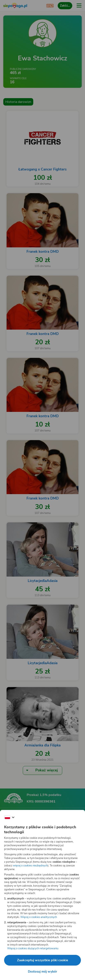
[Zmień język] (9, 817)
